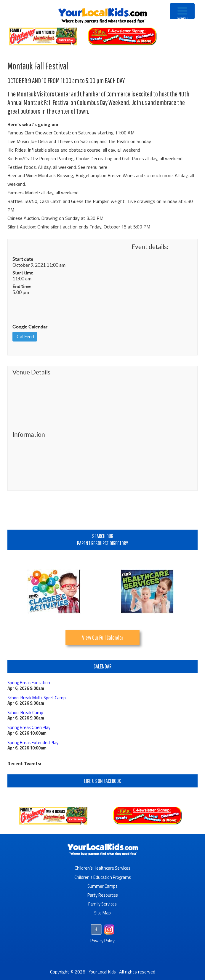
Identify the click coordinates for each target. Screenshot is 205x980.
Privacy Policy (103, 940)
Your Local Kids (102, 971)
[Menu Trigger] (182, 11)
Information (29, 435)
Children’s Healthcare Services (103, 868)
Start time (23, 273)
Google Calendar (30, 327)
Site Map (102, 912)
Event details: (150, 247)
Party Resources (103, 895)
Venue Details (31, 372)
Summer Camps (103, 886)
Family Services (103, 903)
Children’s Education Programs (102, 877)
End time (22, 286)
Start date (23, 259)
